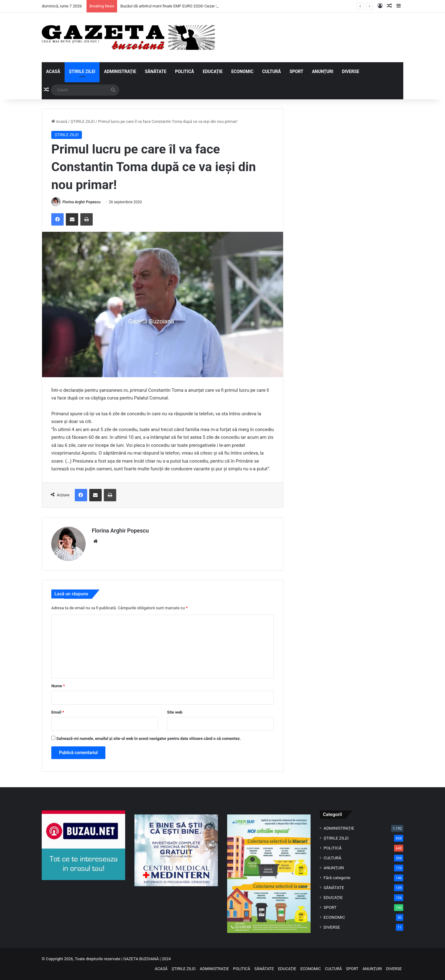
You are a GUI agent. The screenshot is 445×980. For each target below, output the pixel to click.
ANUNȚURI (322, 71)
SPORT (297, 71)
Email (58, 712)
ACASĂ (53, 71)
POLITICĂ (184, 71)
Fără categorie (337, 878)
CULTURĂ (271, 71)
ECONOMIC (242, 71)
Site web (175, 712)
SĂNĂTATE (156, 71)
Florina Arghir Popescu (81, 202)
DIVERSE (351, 71)
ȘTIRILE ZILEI (82, 71)
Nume (58, 686)
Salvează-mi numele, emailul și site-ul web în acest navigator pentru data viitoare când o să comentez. (148, 738)
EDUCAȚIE (213, 71)
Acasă (59, 121)
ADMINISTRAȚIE (120, 71)
